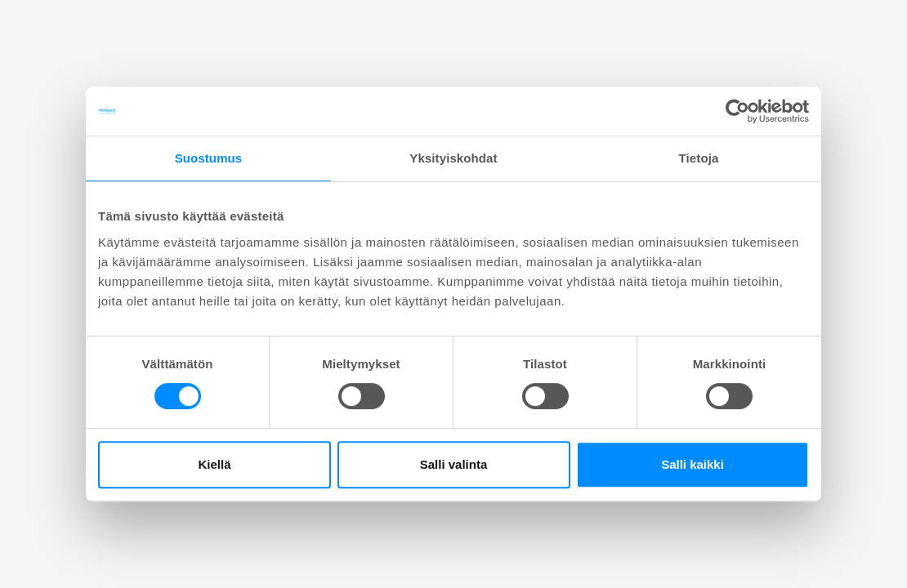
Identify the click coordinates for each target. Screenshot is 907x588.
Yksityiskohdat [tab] (453, 158)
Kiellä (214, 464)
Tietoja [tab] (699, 158)
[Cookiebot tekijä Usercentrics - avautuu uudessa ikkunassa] (737, 111)
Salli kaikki (693, 464)
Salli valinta (454, 464)
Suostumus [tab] (209, 158)
